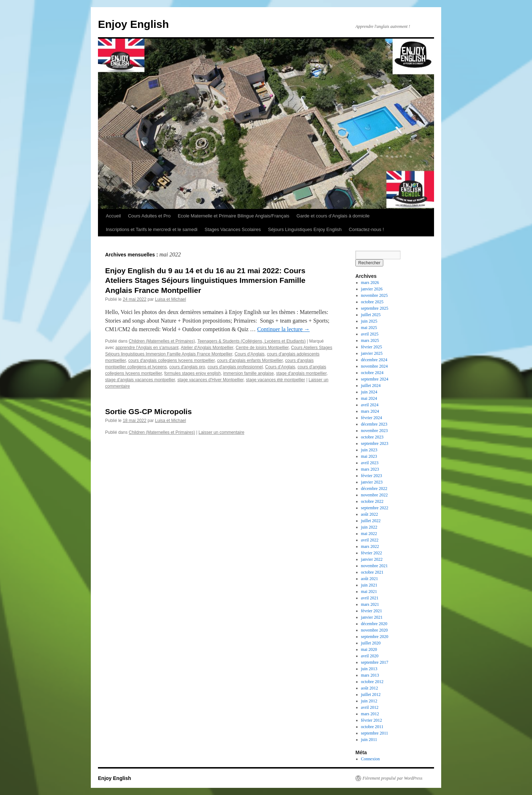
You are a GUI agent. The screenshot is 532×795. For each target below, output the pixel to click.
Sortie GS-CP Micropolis (148, 411)
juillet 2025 (371, 315)
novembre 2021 (375, 566)
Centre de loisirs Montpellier (262, 348)
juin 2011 (369, 740)
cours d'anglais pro (187, 367)
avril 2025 (370, 334)
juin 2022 (369, 527)
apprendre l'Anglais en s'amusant (147, 348)
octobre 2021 (372, 572)
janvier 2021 (372, 617)
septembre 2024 (375, 379)
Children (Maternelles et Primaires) (162, 341)
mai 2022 (369, 534)
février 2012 (372, 720)
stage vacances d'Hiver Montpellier (210, 380)
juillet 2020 (371, 643)
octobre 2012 (372, 682)
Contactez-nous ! (366, 229)
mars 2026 (370, 283)
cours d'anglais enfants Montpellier (250, 360)
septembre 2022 (375, 508)
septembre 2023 (375, 443)
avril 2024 (370, 405)
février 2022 (372, 553)
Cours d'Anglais (250, 354)
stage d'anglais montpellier (301, 373)
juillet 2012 (371, 695)
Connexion (371, 759)
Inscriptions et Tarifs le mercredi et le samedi (152, 229)
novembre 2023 (375, 431)
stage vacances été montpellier (275, 380)
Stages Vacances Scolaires (233, 229)
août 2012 (370, 688)
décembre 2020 (374, 624)
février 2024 (372, 418)
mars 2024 (370, 411)
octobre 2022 (372, 501)
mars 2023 (370, 469)
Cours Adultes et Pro (149, 216)
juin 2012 (369, 701)
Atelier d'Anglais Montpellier (207, 348)
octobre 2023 (372, 437)
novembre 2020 (375, 630)
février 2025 (372, 347)
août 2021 (370, 579)
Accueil (113, 216)
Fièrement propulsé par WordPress (392, 778)
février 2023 (372, 476)
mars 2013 (370, 675)
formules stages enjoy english (192, 373)
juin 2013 (369, 669)
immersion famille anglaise (248, 373)
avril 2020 (370, 656)
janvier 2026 (372, 289)
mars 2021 (370, 604)
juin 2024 (369, 392)
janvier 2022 (372, 559)
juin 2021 (369, 585)
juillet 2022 (371, 521)
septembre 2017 (375, 662)
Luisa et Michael (170, 299)
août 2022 (370, 514)
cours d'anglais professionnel (235, 367)
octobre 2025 (372, 302)
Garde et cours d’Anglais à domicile (333, 216)
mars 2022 (370, 546)
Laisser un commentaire (221, 432)
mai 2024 (369, 398)
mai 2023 (369, 456)
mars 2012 (370, 714)
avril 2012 (370, 707)
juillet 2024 (371, 386)
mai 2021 (369, 592)
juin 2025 (369, 321)
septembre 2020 (375, 637)
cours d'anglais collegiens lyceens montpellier (172, 360)
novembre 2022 (375, 495)
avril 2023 (370, 463)
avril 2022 (370, 540)
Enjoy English (133, 24)
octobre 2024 (372, 373)
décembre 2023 (374, 424)
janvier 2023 (372, 482)
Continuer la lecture (283, 329)
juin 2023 (369, 450)
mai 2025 (369, 328)
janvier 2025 (372, 353)
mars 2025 (370, 340)
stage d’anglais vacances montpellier (140, 380)
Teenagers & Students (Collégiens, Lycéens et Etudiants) (252, 341)
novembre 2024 (375, 366)
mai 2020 (369, 649)
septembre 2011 (375, 733)
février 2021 (372, 611)
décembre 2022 (374, 489)
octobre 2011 (372, 727)
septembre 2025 (375, 308)
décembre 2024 (374, 360)
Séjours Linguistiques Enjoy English (305, 229)
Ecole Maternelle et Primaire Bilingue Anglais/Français (233, 216)
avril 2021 (370, 598)
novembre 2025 (375, 295)
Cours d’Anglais (280, 367)
